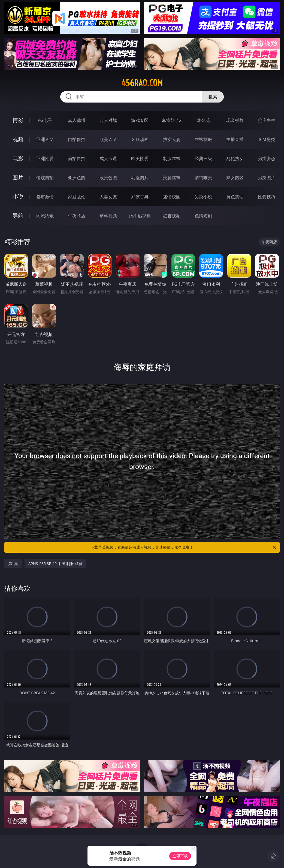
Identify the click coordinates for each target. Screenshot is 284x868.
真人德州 (77, 120)
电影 (18, 158)
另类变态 (267, 158)
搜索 (213, 97)
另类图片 (267, 178)
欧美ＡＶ (108, 139)
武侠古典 (140, 197)
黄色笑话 (235, 197)
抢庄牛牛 (267, 120)
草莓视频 (108, 216)
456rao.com (142, 83)
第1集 (13, 564)
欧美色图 (108, 178)
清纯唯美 (203, 178)
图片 (18, 177)
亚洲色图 (77, 178)
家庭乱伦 (77, 197)
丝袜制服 (203, 139)
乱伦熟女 (235, 158)
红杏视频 (172, 216)
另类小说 (203, 197)
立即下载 (180, 856)
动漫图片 (140, 178)
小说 (18, 196)
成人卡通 (108, 158)
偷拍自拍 (77, 158)
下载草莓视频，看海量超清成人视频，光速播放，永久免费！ (184, 547)
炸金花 (203, 120)
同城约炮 (45, 216)
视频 (18, 139)
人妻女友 (108, 197)
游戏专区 (140, 120)
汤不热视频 (140, 216)
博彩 (18, 120)
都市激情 (45, 197)
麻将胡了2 (172, 120)
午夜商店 (77, 216)
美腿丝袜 (172, 178)
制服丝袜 (172, 158)
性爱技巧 (267, 197)
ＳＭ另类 (267, 139)
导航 (18, 216)
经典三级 (203, 158)
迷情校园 (172, 197)
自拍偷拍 (77, 139)
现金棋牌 (235, 120)
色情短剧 (203, 216)
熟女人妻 (172, 139)
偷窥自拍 (45, 178)
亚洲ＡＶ (45, 139)
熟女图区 (235, 178)
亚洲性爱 (45, 158)
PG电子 (45, 120)
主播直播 (235, 139)
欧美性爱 (140, 158)
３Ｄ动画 (140, 139)
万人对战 (108, 120)
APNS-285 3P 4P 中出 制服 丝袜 (55, 564)
